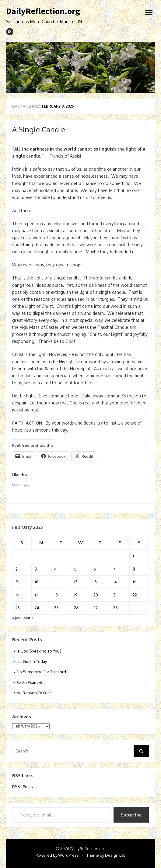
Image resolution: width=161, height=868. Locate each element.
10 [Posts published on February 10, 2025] (37, 582)
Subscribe (131, 815)
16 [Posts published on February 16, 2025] (17, 595)
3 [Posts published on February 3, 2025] (36, 569)
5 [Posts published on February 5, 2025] (75, 569)
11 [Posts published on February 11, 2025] (55, 582)
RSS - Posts (23, 787)
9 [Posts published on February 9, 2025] (17, 582)
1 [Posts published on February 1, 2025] (133, 556)
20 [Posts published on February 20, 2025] (96, 595)
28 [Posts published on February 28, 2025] (116, 608)
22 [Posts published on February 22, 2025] (135, 595)
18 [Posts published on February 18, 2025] (56, 595)
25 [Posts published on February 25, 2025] (56, 608)
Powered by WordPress (57, 855)
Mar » (28, 618)
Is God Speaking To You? (39, 651)
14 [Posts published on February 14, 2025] (115, 582)
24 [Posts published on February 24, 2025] (37, 608)
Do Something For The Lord (41, 672)
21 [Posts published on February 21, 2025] (115, 595)
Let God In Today (32, 661)
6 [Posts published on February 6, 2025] (95, 569)
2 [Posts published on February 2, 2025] (17, 569)
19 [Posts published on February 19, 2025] (76, 595)
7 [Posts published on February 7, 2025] (114, 569)
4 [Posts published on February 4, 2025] (55, 569)
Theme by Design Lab (106, 855)
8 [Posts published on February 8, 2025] (134, 569)
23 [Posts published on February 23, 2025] (18, 608)
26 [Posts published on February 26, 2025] (76, 608)
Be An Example (30, 682)
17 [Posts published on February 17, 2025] (36, 595)
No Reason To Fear (34, 693)
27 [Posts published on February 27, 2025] (96, 608)
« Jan (16, 618)
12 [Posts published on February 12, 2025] (76, 582)
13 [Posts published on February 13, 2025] (95, 582)
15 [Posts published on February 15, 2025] (135, 582)
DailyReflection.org (43, 11)
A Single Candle (39, 129)
